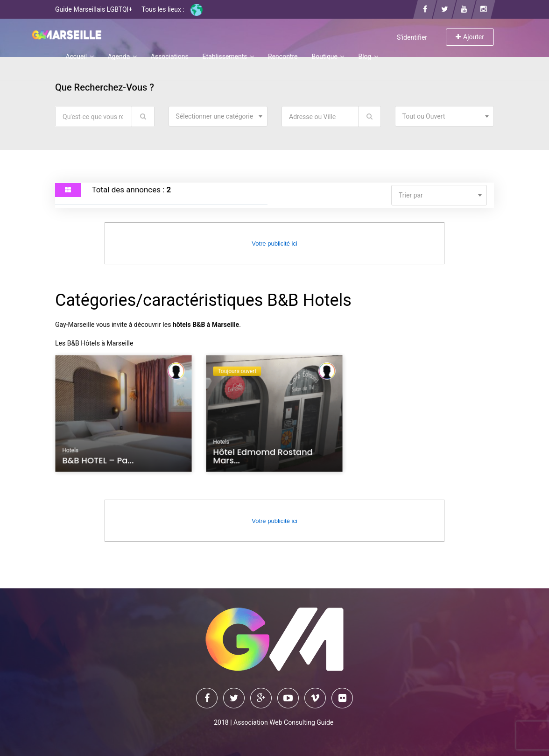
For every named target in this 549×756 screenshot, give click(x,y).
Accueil (79, 57)
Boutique (328, 57)
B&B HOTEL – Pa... (99, 461)
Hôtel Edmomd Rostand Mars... (263, 458)
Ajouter (470, 37)
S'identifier (412, 37)
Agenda (122, 57)
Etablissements (228, 57)
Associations (170, 57)
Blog (368, 57)
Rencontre (283, 57)
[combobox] (218, 116)
